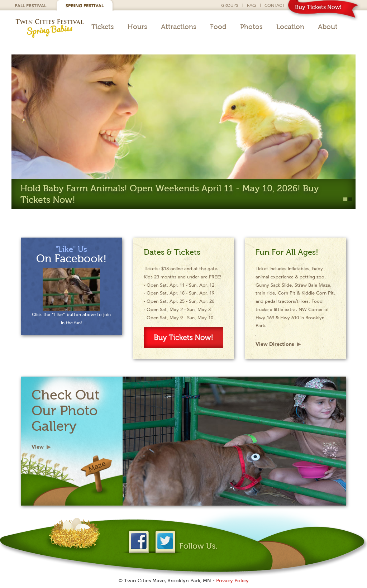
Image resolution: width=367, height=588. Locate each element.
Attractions (179, 27)
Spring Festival (85, 6)
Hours (137, 27)
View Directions (275, 344)
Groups (230, 5)
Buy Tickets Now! (318, 7)
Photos (251, 27)
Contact (275, 5)
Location (290, 27)
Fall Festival (30, 6)
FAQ (251, 5)
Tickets (103, 27)
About (328, 27)
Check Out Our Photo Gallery (65, 410)
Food (218, 27)
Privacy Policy (232, 581)
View (38, 447)
